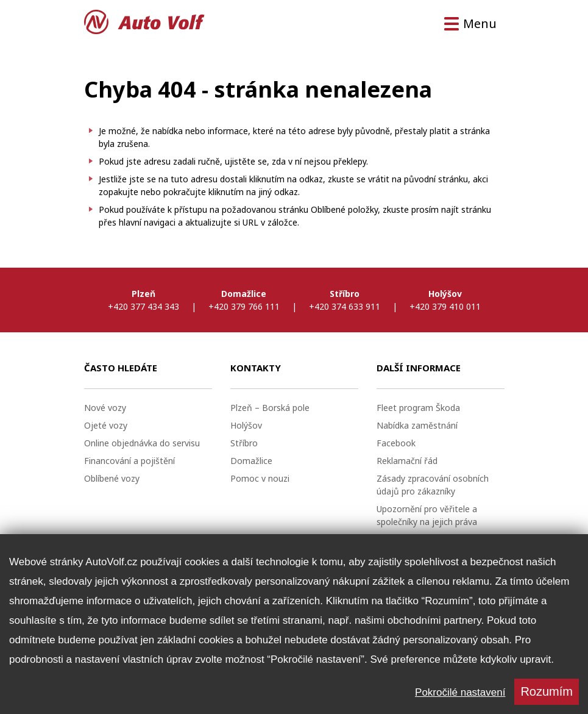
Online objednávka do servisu (142, 443)
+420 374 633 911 (345, 306)
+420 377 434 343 (143, 306)
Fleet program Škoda (418, 408)
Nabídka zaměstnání (417, 425)
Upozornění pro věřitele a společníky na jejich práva (427, 515)
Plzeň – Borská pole (270, 408)
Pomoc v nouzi (260, 478)
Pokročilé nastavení (460, 692)
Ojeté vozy (106, 425)
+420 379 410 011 (445, 306)
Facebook (396, 443)
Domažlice (251, 461)
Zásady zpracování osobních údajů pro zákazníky (433, 485)
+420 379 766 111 (244, 306)
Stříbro (244, 443)
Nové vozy (105, 408)
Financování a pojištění (129, 461)
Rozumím (547, 691)
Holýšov (246, 425)
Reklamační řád (407, 461)
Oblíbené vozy (112, 478)
